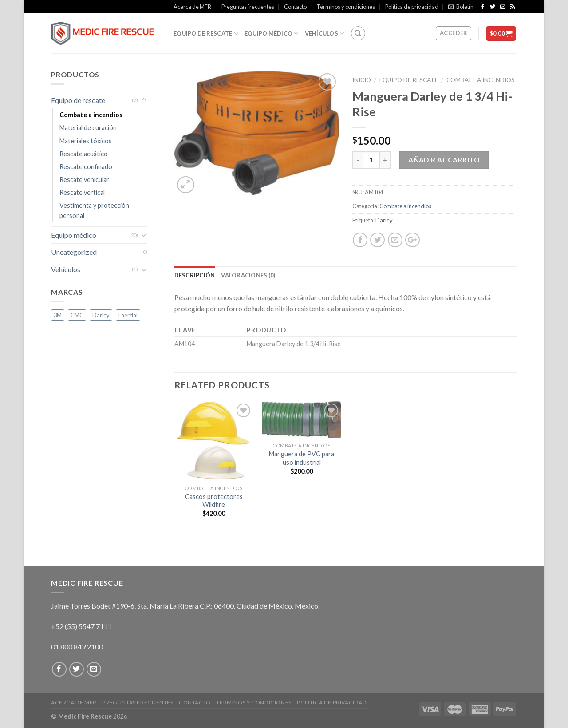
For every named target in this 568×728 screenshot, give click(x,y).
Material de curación (88, 128)
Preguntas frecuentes (248, 7)
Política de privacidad (412, 7)
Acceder (454, 33)
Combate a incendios (481, 80)
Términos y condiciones (346, 7)
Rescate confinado (86, 167)
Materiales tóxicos (86, 141)
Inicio (362, 80)
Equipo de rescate (206, 34)
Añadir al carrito (444, 160)
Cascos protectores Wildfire (214, 501)
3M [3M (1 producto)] (58, 315)
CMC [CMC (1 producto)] (77, 315)
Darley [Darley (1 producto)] (101, 315)
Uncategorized (74, 252)
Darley (384, 220)
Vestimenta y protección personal (94, 210)
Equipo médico (272, 34)
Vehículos (325, 34)
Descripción (195, 275)
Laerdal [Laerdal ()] (128, 315)
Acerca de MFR (192, 7)
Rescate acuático (84, 154)
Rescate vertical (82, 192)
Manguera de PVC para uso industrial (302, 458)
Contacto (295, 7)
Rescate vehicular (84, 180)
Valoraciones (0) (248, 275)
